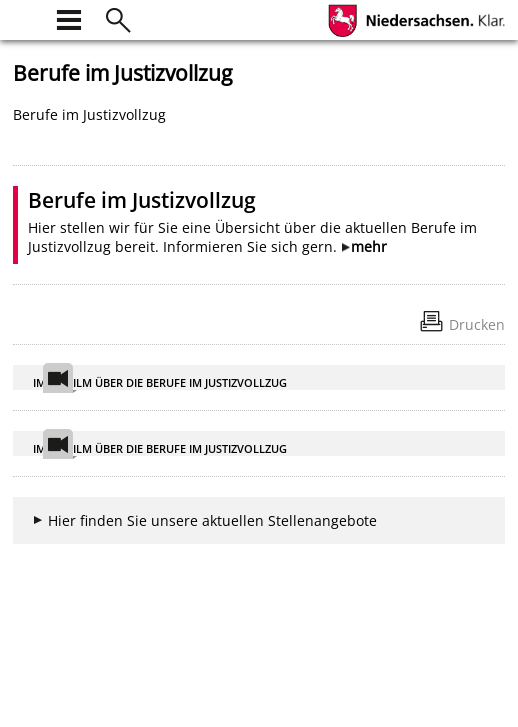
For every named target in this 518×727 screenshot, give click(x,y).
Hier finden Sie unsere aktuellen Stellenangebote (212, 520)
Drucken (477, 324)
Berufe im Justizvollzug (142, 200)
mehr (369, 246)
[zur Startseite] (25, 17)
